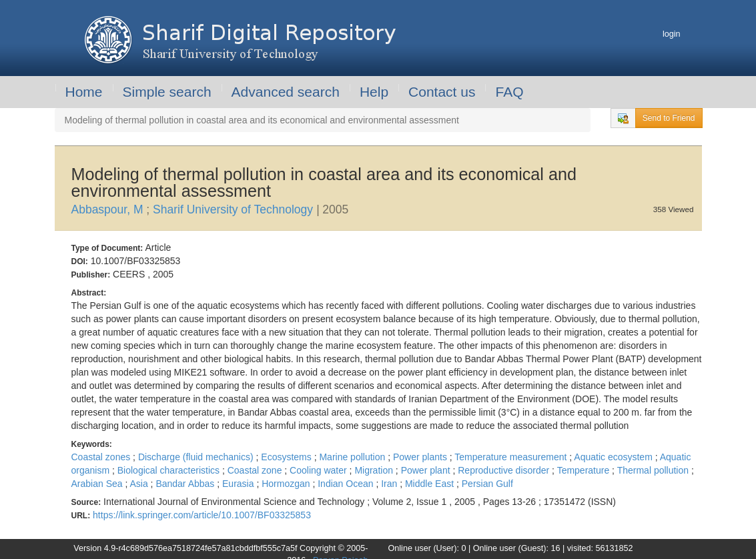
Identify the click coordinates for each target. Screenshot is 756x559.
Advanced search (286, 92)
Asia (140, 484)
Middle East (431, 484)
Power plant (427, 470)
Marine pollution (353, 457)
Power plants (421, 457)
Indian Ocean (347, 484)
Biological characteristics (170, 470)
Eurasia (239, 484)
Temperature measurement (512, 457)
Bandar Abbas (186, 484)
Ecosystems (287, 457)
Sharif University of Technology (235, 209)
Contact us (442, 92)
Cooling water (320, 470)
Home (84, 92)
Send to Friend (669, 118)
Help (374, 92)
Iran (390, 484)
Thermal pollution (654, 470)
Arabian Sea (98, 484)
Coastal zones (102, 457)
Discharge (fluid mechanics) (197, 457)
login (672, 34)
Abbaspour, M (109, 209)
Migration (375, 470)
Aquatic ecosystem (614, 457)
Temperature (585, 470)
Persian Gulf (487, 484)
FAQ (509, 92)
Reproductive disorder (505, 470)
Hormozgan (287, 484)
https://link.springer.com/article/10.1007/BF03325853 (202, 515)
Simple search (167, 92)
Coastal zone (256, 470)
